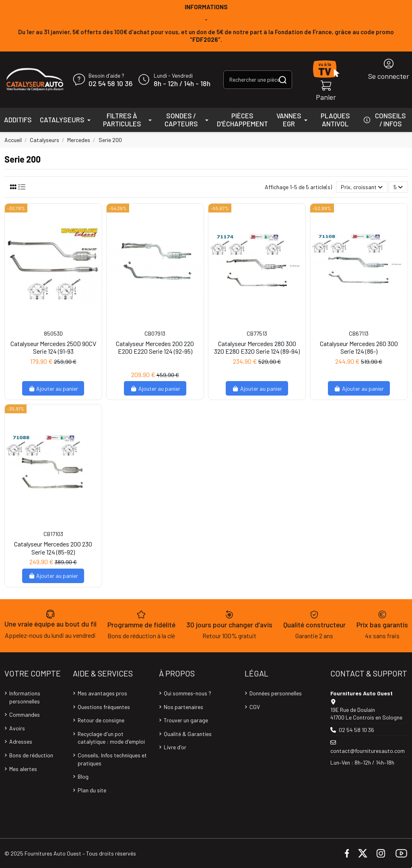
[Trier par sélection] (362, 187)
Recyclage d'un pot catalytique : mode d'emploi (111, 738)
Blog (83, 776)
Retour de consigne (101, 720)
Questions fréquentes (104, 707)
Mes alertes (23, 769)
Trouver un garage (186, 720)
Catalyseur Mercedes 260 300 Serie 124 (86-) (359, 347)
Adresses (21, 741)
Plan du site (92, 790)
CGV (255, 707)
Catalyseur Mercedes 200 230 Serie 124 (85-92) (53, 548)
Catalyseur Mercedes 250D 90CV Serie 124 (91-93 (53, 347)
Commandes (25, 714)
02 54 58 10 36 (110, 84)
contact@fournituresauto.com (368, 751)
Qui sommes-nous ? (187, 693)
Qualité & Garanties (188, 734)
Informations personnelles (25, 697)
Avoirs (17, 728)
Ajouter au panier (53, 389)
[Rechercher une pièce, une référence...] (283, 79)
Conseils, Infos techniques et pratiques (112, 759)
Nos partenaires (183, 707)
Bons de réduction (31, 755)
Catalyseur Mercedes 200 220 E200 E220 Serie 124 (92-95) (155, 347)
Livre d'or (175, 747)
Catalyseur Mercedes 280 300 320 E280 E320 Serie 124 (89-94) (257, 347)
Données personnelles (276, 693)
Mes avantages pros (102, 693)
